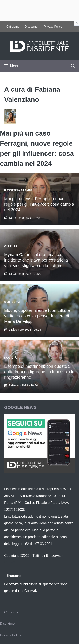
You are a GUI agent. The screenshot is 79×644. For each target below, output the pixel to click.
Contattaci (12, 562)
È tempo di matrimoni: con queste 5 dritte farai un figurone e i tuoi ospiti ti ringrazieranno (39, 372)
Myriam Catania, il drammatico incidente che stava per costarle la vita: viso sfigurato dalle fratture (36, 260)
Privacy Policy (53, 27)
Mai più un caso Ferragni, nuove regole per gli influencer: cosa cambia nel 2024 (39, 204)
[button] (73, 66)
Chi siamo (13, 27)
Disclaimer (31, 27)
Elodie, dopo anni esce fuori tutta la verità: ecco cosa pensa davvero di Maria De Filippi (37, 316)
